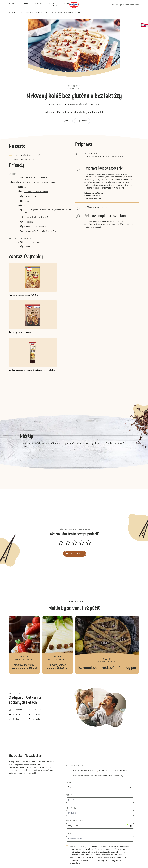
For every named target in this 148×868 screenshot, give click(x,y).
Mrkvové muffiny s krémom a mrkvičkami (24, 645)
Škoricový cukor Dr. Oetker (36, 192)
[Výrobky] (26, 5)
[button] (74, 82)
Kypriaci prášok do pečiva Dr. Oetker (40, 183)
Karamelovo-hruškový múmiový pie (107, 645)
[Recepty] (15, 5)
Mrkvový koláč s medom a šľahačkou (57, 645)
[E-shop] (57, 5)
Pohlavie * (71, 782)
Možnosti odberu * (75, 766)
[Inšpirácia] (39, 5)
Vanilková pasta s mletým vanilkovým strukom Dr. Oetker (48, 211)
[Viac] (49, 5)
